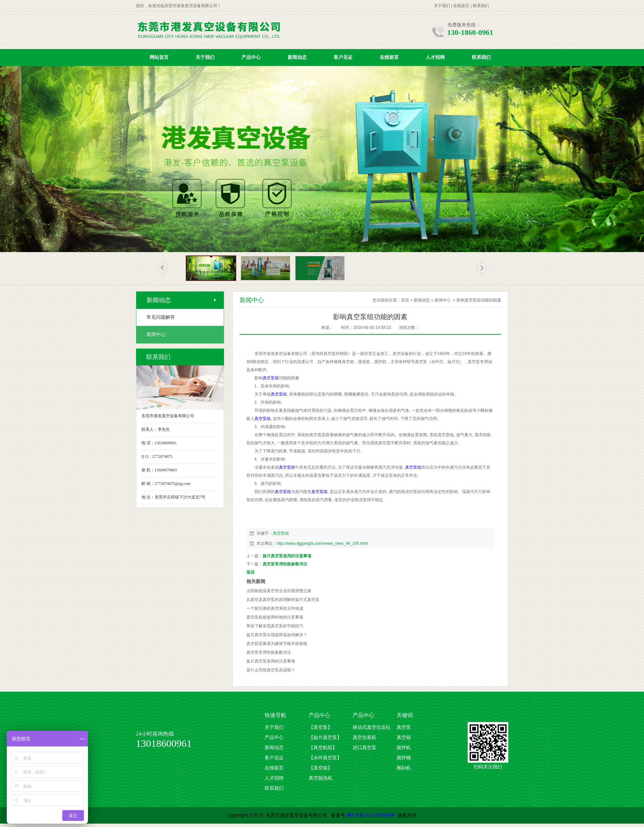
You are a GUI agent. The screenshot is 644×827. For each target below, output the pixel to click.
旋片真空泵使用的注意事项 (287, 556)
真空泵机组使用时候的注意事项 (275, 617)
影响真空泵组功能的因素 (479, 300)
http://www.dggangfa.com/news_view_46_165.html (323, 543)
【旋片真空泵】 (325, 737)
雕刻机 (404, 768)
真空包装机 (364, 737)
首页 (405, 300)
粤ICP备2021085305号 (371, 815)
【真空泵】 (320, 727)
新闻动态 (297, 57)
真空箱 (404, 737)
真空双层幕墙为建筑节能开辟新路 (277, 644)
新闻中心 (443, 300)
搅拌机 (404, 748)
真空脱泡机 (320, 778)
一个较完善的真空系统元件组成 (275, 608)
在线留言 (461, 6)
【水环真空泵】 (325, 758)
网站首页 (159, 57)
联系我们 (481, 6)
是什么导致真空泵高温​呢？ (271, 670)
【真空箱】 (320, 768)
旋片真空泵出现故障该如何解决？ (277, 635)
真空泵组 (271, 378)
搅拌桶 (404, 758)
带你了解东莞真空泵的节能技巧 (275, 626)
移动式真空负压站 (372, 727)
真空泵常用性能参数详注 (285, 564)
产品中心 (251, 57)
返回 (250, 572)
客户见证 (343, 57)
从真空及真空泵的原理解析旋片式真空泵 (283, 600)
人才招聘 (435, 57)
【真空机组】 (323, 748)
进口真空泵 (364, 748)
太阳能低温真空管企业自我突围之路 (279, 591)
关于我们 (442, 6)
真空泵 (404, 727)
